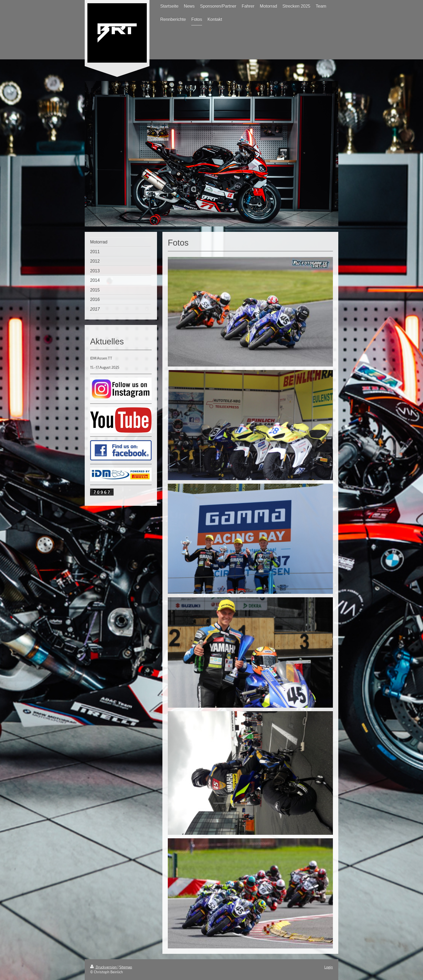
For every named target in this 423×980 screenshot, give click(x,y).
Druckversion (104, 967)
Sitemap (126, 967)
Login (329, 967)
